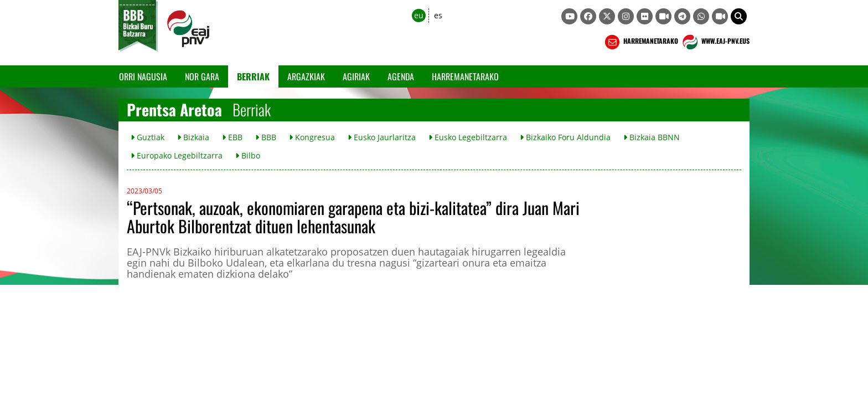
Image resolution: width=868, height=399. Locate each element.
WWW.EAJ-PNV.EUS (715, 42)
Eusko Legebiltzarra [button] (468, 137)
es (438, 15)
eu (419, 15)
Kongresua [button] (312, 137)
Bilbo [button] (248, 155)
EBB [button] (232, 137)
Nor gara (202, 76)
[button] (739, 16)
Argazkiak (306, 76)
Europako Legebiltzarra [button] (177, 155)
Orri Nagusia (143, 76)
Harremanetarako (465, 76)
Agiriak (356, 76)
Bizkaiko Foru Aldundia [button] (565, 137)
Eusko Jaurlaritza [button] (382, 137)
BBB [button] (266, 137)
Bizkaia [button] (193, 137)
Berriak (253, 76)
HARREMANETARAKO (640, 42)
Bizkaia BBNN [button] (652, 137)
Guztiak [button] (148, 137)
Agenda (401, 76)
